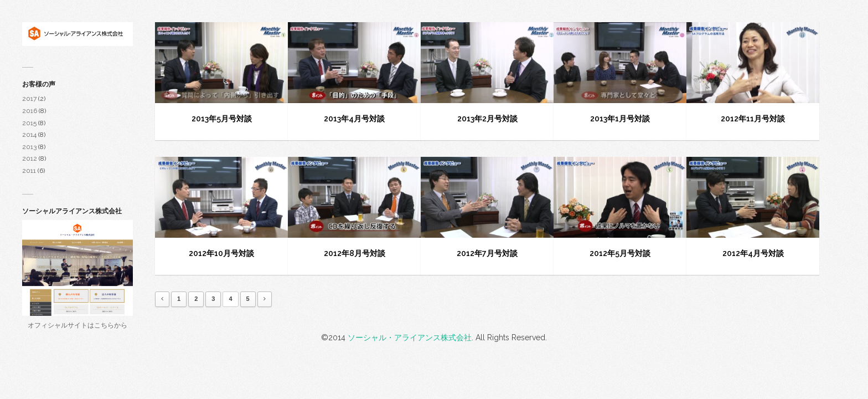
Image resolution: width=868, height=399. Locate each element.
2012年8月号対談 (355, 253)
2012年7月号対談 (487, 253)
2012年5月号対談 (620, 253)
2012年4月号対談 (753, 253)
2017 (29, 99)
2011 (29, 171)
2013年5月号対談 (222, 119)
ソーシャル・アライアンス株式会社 (410, 337)
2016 (30, 111)
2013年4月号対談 (354, 119)
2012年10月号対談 (221, 253)
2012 (30, 158)
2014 (29, 135)
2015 (29, 123)
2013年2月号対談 (487, 119)
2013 (29, 147)
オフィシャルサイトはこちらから (77, 325)
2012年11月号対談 (753, 119)
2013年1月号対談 (620, 119)
